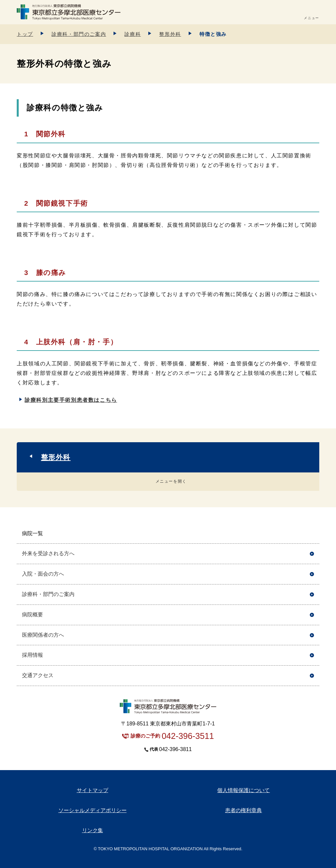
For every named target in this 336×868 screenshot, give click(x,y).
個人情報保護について (243, 790)
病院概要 (32, 615)
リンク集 (93, 830)
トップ (25, 34)
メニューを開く (171, 481)
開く (312, 534)
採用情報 (32, 655)
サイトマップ (93, 790)
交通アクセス (38, 675)
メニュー (311, 18)
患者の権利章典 (243, 810)
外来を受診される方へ (48, 553)
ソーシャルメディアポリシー (93, 810)
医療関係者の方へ (43, 635)
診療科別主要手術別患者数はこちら (71, 400)
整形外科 (170, 34)
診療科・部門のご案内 (79, 34)
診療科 (133, 34)
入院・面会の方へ (43, 574)
